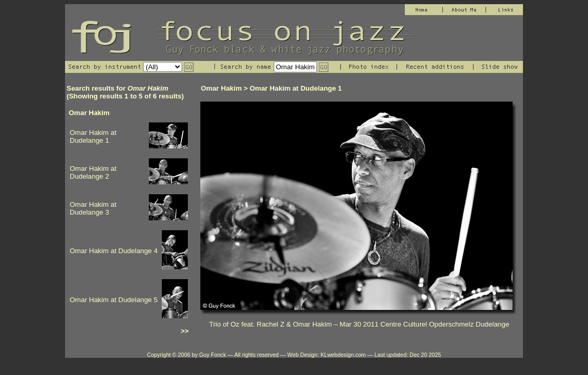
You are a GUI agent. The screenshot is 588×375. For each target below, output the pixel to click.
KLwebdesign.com (343, 355)
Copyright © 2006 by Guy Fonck (186, 355)
